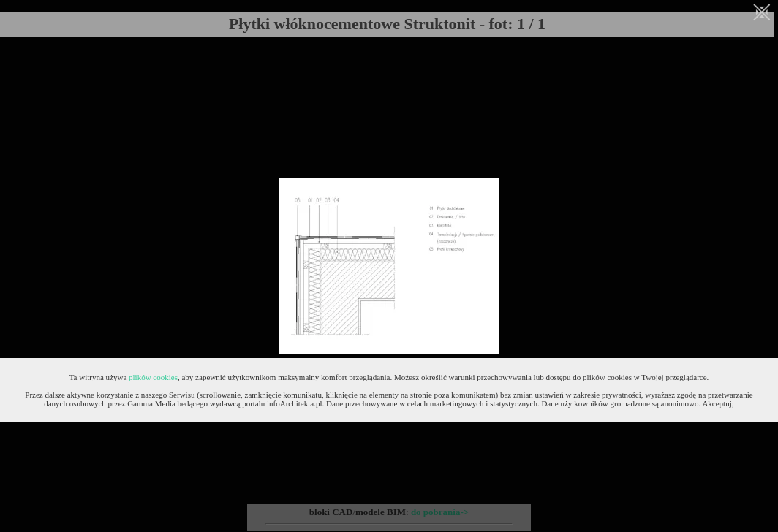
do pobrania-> (440, 512)
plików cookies (153, 377)
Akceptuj (717, 403)
